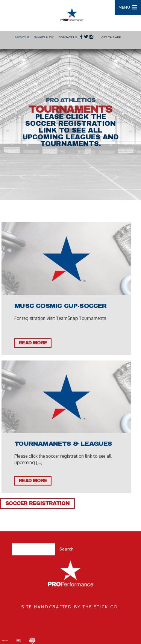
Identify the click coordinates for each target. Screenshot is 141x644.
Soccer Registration (37, 503)
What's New (44, 37)
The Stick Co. (101, 607)
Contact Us (68, 37)
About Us (22, 37)
